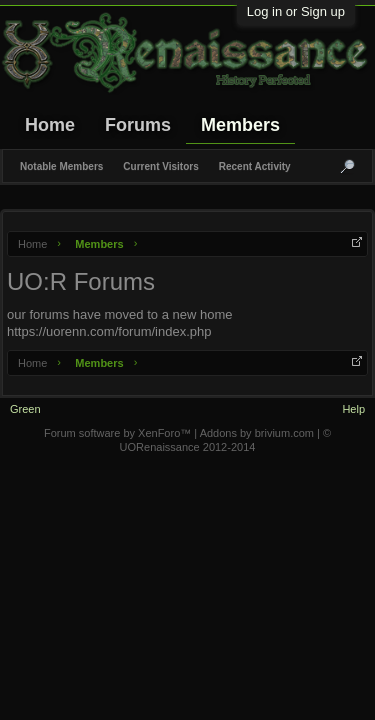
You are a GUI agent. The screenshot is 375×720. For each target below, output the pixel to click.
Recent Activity (255, 166)
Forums (138, 125)
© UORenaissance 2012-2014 (225, 440)
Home (50, 125)
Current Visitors (160, 166)
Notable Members (61, 166)
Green (25, 409)
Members (240, 125)
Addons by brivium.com (257, 433)
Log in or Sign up (296, 11)
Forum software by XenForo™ (119, 433)
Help (353, 409)
